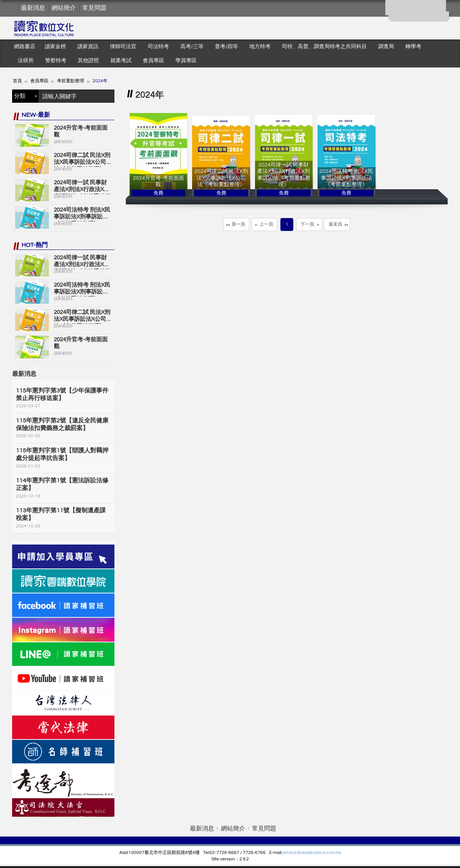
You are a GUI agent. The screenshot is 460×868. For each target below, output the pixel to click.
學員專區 (186, 61)
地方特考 (260, 47)
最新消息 (33, 8)
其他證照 (88, 61)
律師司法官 (123, 47)
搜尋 (107, 96)
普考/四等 (226, 47)
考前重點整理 (70, 81)
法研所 (26, 61)
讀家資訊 (88, 47)
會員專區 (153, 61)
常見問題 (94, 8)
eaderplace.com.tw (322, 853)
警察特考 (56, 61)
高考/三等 (192, 47)
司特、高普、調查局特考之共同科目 (324, 47)
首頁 (17, 81)
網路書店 (25, 47)
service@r (292, 853)
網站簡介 (64, 8)
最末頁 (335, 224)
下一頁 (307, 224)
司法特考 (158, 47)
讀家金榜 (55, 47)
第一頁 (238, 224)
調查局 (386, 47)
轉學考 (413, 47)
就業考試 (121, 61)
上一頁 (266, 224)
